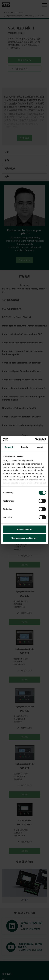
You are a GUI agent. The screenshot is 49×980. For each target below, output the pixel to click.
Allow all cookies (24, 529)
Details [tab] (25, 447)
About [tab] (40, 447)
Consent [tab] (9, 447)
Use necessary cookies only (24, 538)
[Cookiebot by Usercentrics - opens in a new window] (35, 440)
